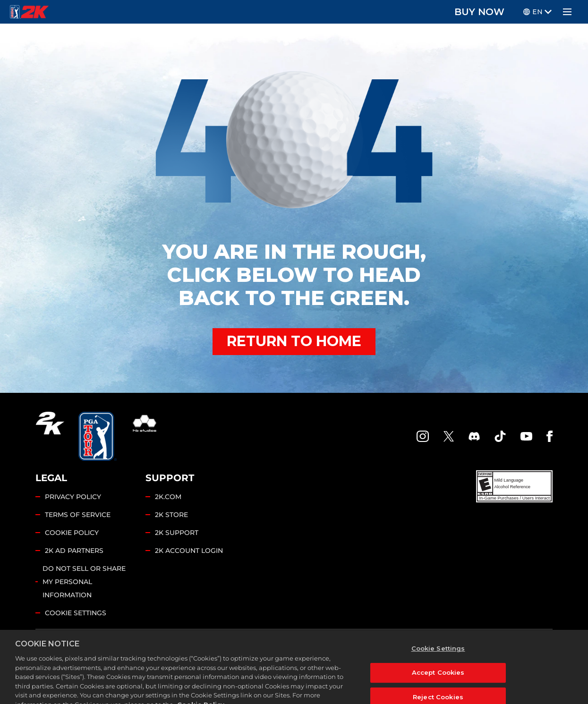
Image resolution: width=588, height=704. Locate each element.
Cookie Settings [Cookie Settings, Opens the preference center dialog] (438, 663)
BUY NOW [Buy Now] (479, 12)
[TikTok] (500, 436)
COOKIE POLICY (72, 533)
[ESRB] (514, 486)
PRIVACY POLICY (73, 497)
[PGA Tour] (98, 436)
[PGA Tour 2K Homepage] (29, 12)
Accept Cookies (438, 687)
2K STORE (171, 515)
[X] (449, 436)
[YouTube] (527, 436)
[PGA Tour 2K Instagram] (423, 436)
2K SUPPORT (177, 533)
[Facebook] (550, 436)
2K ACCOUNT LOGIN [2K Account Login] (189, 551)
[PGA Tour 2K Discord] (474, 436)
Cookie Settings (76, 613)
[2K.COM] (50, 436)
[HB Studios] (145, 436)
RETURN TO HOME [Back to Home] (294, 341)
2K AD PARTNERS (74, 551)
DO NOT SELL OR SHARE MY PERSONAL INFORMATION (84, 582)
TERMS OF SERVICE (78, 515)
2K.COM (168, 497)
